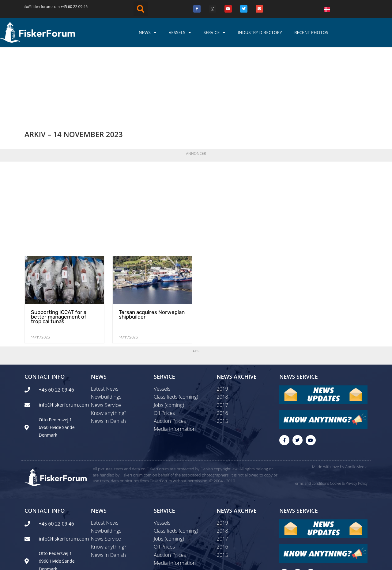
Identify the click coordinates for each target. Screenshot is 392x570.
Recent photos (311, 32)
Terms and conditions (311, 419)
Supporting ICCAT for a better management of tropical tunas (57, 251)
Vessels (180, 33)
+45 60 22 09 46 (74, 7)
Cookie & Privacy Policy (349, 419)
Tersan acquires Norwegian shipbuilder (150, 249)
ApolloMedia (356, 403)
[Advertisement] (196, 142)
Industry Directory (260, 32)
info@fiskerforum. (37, 7)
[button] (141, 9)
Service (214, 33)
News (148, 33)
